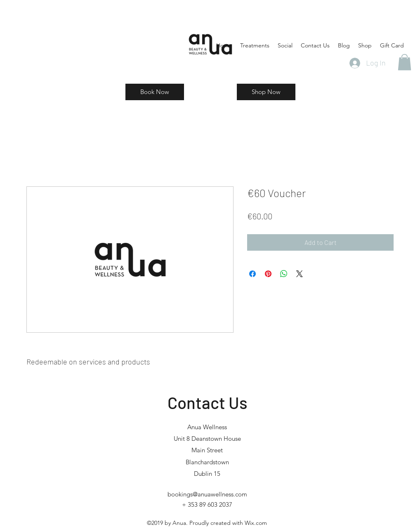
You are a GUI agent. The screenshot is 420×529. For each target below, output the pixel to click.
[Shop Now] (266, 92)
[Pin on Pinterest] (268, 274)
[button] (405, 62)
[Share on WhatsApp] (284, 274)
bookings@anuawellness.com (207, 494)
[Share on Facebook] (252, 274)
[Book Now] (155, 92)
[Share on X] (300, 274)
